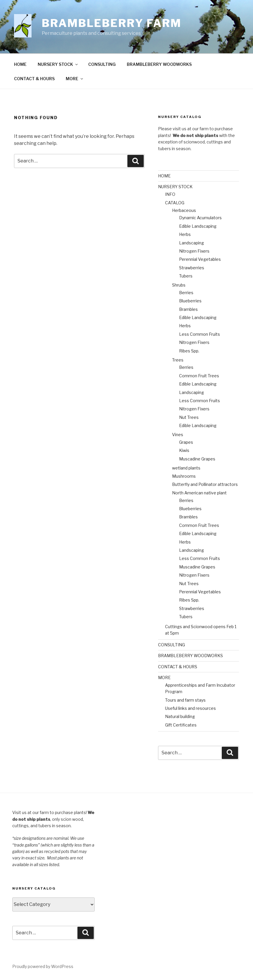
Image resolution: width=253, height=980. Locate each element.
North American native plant (199, 493)
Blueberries (190, 301)
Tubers (186, 276)
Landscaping (192, 243)
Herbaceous (184, 210)
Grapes (186, 442)
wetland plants (186, 468)
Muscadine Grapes (197, 459)
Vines (178, 435)
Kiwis (184, 450)
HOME (20, 64)
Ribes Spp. (189, 351)
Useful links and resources (190, 708)
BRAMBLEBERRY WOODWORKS (159, 64)
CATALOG (175, 203)
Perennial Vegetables (200, 259)
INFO (170, 194)
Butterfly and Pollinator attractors (205, 484)
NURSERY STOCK (58, 64)
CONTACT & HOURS (34, 79)
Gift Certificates (181, 725)
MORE (75, 79)
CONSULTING (102, 64)
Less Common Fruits (200, 334)
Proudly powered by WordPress (43, 966)
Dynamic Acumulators (200, 218)
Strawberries (192, 268)
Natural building (180, 716)
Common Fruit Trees (199, 376)
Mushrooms (184, 476)
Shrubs (179, 285)
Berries (186, 293)
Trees (178, 360)
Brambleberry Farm (112, 23)
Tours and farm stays (185, 700)
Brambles (188, 309)
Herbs (185, 234)
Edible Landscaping (198, 226)
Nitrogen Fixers (194, 251)
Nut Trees (189, 417)
